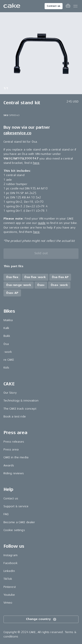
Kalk (6, 328)
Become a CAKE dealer (19, 522)
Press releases (14, 442)
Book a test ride (15, 416)
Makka (8, 320)
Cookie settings (14, 530)
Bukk (7, 336)
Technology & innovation (21, 401)
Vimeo (8, 603)
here (36, 163)
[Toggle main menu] (75, 6)
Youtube (9, 595)
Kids (6, 368)
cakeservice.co (17, 133)
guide (42, 223)
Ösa (6, 344)
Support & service (16, 506)
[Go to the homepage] (12, 6)
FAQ (6, 514)
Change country (41, 619)
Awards (9, 465)
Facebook (10, 563)
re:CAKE (9, 360)
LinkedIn (9, 571)
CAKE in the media (16, 457)
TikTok (8, 579)
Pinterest (10, 587)
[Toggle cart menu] (68, 6)
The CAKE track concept (20, 409)
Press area (11, 449)
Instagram (10, 555)
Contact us (54, 6)
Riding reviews (14, 473)
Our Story (10, 393)
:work (8, 352)
